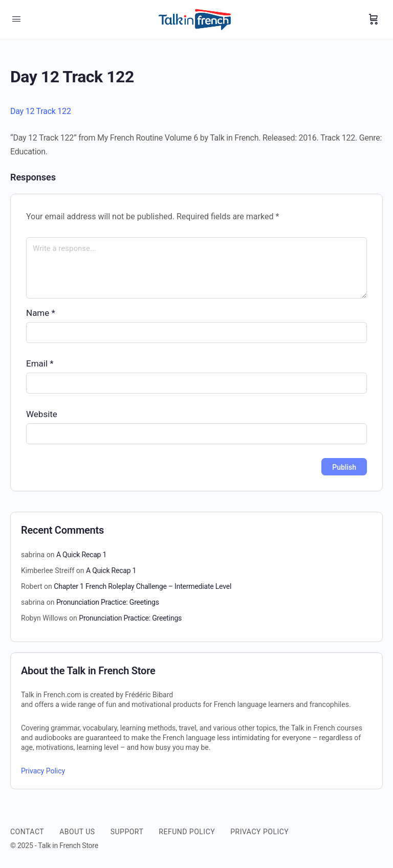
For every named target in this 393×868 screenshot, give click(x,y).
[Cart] (374, 19)
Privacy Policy (43, 771)
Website (42, 414)
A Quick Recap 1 (81, 555)
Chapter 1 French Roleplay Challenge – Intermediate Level (143, 586)
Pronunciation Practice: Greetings (108, 602)
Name (41, 313)
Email (40, 363)
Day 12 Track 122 (41, 111)
